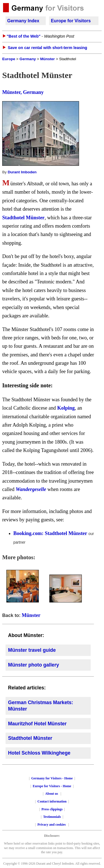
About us (52, 794)
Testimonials (52, 817)
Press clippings (52, 809)
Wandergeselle (31, 489)
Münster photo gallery (34, 665)
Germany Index (23, 21)
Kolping (66, 408)
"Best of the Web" (24, 36)
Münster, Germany (23, 92)
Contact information (52, 801)
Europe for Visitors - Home (52, 786)
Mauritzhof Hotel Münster (37, 724)
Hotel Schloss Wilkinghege (39, 753)
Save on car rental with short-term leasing (47, 48)
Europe (9, 59)
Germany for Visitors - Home (52, 778)
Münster (48, 59)
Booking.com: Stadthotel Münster (50, 533)
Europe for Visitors (71, 21)
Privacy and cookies (52, 825)
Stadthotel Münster (23, 218)
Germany (28, 59)
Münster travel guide (32, 650)
